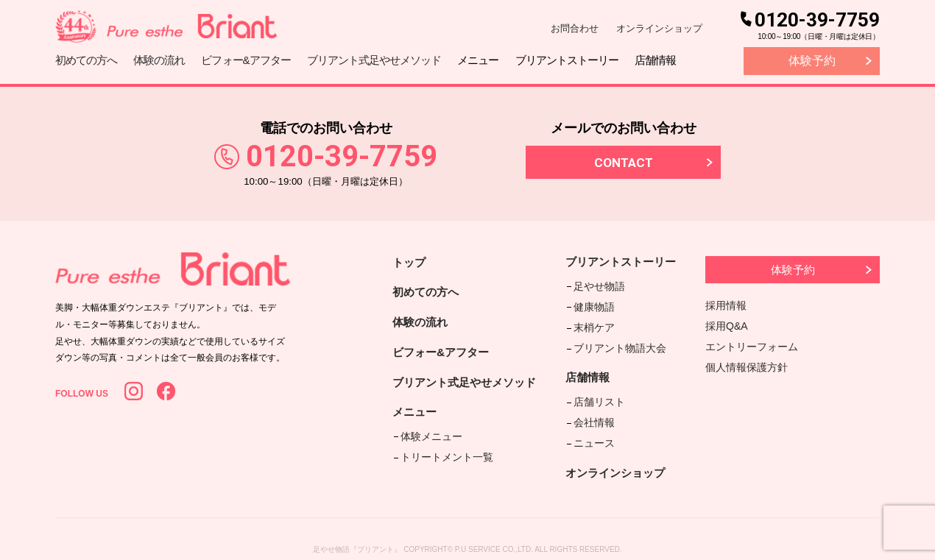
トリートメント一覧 (445, 458)
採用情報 (726, 305)
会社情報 (594, 411)
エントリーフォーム (752, 347)
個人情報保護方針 (747, 367)
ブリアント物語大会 (620, 341)
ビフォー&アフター (444, 354)
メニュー (416, 416)
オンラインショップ (659, 28)
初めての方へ (428, 293)
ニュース (594, 430)
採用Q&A (727, 326)
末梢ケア (594, 322)
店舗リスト (599, 393)
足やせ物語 (599, 285)
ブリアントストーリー (626, 262)
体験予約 (812, 61)
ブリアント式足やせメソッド (469, 385)
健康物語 (594, 304)
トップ (410, 262)
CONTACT (624, 163)
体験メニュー (430, 439)
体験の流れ (422, 323)
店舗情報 (590, 370)
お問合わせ (575, 28)
